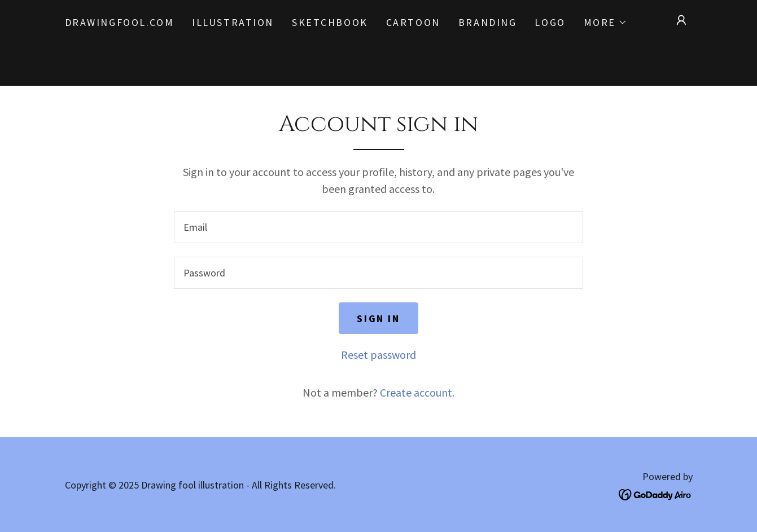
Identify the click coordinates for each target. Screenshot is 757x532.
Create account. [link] (417, 392)
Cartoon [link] (413, 22)
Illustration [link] (233, 22)
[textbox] (379, 227)
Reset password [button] (379, 355)
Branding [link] (488, 22)
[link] (656, 493)
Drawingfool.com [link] (120, 22)
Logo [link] (550, 22)
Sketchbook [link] (330, 22)
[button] (605, 23)
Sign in (378, 318)
